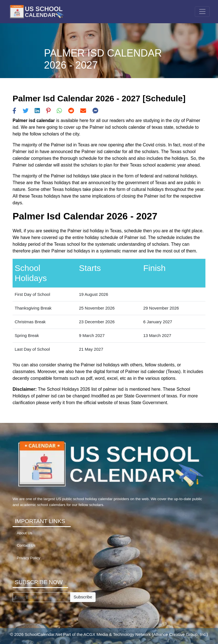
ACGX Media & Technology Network (117, 634)
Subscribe (83, 597)
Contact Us (26, 545)
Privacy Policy (29, 558)
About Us (25, 533)
